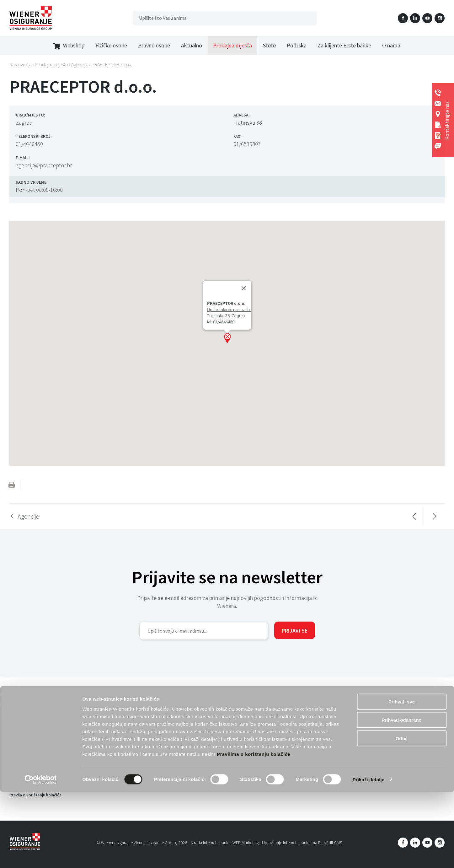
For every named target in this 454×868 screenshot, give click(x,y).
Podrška (297, 45)
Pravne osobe (154, 45)
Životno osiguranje (120, 719)
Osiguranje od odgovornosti (222, 719)
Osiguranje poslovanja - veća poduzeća (232, 709)
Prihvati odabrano (402, 796)
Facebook (403, 18)
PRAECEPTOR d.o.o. (112, 64)
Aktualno (192, 45)
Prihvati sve (402, 778)
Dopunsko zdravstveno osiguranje (134, 699)
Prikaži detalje (369, 856)
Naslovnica (20, 64)
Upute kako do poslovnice (229, 310)
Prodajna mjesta (232, 45)
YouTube (427, 18)
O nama (391, 45)
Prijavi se (295, 631)
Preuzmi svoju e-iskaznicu (126, 709)
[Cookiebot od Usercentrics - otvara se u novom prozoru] (41, 856)
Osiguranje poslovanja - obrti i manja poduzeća (239, 699)
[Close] (243, 288)
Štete (269, 45)
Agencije (80, 64)
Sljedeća (434, 516)
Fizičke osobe (111, 45)
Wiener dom (114, 729)
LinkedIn (415, 18)
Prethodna (414, 516)
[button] (227, 338)
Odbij (402, 814)
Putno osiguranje (118, 755)
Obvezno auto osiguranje (126, 745)
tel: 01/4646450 (220, 322)
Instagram (440, 18)
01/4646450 (29, 144)
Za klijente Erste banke (344, 45)
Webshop (69, 46)
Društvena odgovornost (32, 749)
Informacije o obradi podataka (38, 713)
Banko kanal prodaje (214, 748)
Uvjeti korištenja (25, 703)
